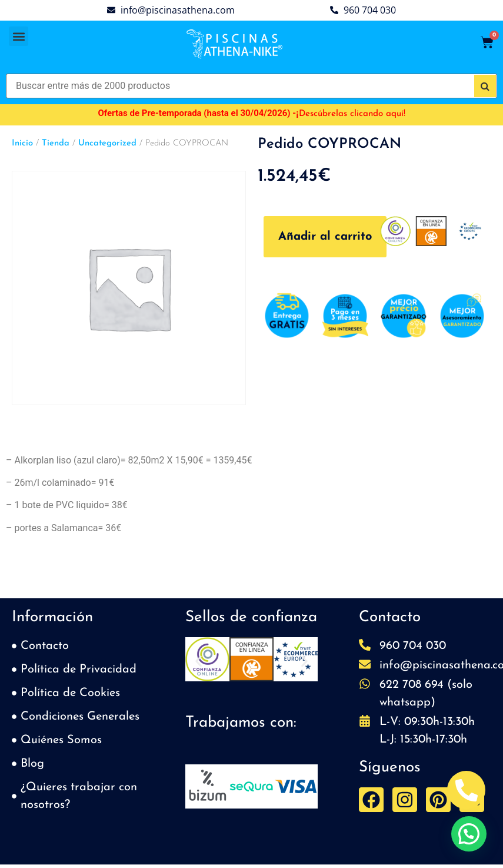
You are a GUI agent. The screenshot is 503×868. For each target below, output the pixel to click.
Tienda (56, 143)
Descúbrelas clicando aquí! (352, 114)
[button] (19, 36)
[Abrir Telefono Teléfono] (466, 790)
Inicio (22, 143)
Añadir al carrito (325, 237)
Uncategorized (107, 143)
